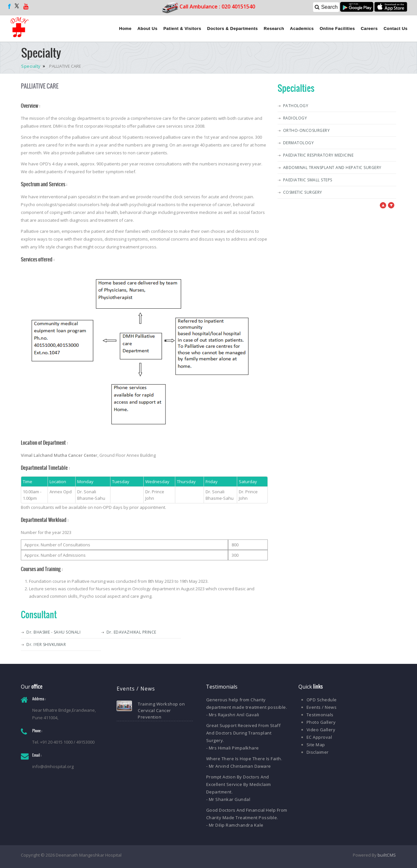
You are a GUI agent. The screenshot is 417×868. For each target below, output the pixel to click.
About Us (148, 28)
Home (125, 28)
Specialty (31, 66)
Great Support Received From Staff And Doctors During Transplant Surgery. (244, 733)
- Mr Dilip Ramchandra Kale (235, 825)
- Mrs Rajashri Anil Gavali (233, 715)
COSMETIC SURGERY (303, 192)
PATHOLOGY (296, 106)
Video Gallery (321, 730)
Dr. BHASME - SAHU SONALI (53, 632)
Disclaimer (318, 752)
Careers (369, 28)
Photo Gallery (321, 722)
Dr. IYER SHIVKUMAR (46, 644)
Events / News (322, 707)
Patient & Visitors (182, 28)
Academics (302, 28)
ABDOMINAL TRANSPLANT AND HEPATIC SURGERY (332, 168)
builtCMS (387, 855)
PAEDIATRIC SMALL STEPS (308, 180)
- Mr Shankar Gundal (228, 799)
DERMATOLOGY (299, 143)
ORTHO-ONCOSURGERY (307, 130)
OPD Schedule (322, 700)
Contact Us (395, 28)
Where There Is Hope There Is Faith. (244, 759)
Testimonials (320, 715)
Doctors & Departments (233, 28)
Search (326, 7)
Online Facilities (337, 28)
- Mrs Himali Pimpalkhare (233, 748)
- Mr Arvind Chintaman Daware (239, 766)
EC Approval (319, 737)
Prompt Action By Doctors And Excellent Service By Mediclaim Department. (239, 784)
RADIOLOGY (295, 118)
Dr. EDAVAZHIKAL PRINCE (131, 632)
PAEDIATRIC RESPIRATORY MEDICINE (318, 155)
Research (274, 28)
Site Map (316, 745)
